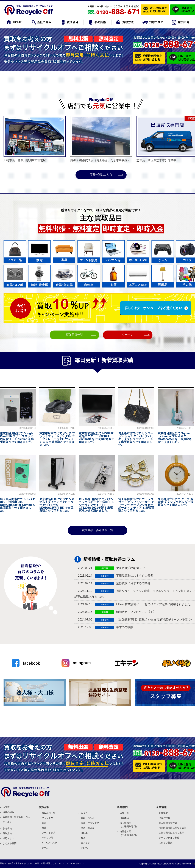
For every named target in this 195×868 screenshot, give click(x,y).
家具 (44, 828)
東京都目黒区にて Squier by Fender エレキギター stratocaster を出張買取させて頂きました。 (175, 438)
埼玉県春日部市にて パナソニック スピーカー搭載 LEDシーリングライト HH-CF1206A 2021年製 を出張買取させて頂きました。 (97, 505)
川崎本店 (124, 818)
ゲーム (45, 848)
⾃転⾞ (84, 833)
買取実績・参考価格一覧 (97, 530)
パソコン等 (47, 838)
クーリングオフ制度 (169, 838)
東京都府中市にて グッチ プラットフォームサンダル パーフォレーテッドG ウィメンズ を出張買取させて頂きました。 (57, 439)
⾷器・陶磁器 (88, 828)
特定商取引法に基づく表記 (172, 828)
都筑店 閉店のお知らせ (131, 568)
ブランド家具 (49, 833)
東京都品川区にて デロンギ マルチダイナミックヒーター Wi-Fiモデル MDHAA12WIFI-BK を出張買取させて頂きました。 (57, 505)
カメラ (84, 813)
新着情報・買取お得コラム (16, 817)
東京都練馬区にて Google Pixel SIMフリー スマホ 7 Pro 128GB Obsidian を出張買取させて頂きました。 (17, 438)
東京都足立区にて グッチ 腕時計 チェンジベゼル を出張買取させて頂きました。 (176, 502)
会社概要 (163, 813)
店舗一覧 (124, 813)
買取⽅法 (7, 833)
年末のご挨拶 (125, 627)
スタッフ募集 (166, 843)
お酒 (83, 838)
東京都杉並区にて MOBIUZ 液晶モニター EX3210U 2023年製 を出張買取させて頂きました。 (97, 438)
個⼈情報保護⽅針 (168, 823)
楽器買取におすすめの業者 (133, 583)
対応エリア (8, 838)
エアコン (85, 843)
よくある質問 (10, 843)
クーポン (128, 335)
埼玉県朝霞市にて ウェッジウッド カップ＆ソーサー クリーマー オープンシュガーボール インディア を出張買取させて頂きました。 (136, 505)
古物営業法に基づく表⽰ (171, 833)
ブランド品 (47, 818)
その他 (84, 848)
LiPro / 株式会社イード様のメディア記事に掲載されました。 (155, 604)
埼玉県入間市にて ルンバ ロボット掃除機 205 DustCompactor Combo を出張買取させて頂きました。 (18, 505)
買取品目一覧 (74, 335)
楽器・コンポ (88, 818)
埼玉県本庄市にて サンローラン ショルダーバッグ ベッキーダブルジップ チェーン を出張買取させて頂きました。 (136, 439)
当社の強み (8, 812)
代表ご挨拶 (164, 818)
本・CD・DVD (49, 843)
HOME (6, 807)
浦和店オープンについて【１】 (136, 612)
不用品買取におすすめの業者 (135, 576)
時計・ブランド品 (90, 823)
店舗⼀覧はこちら (101, 175)
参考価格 (7, 828)
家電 (44, 823)
